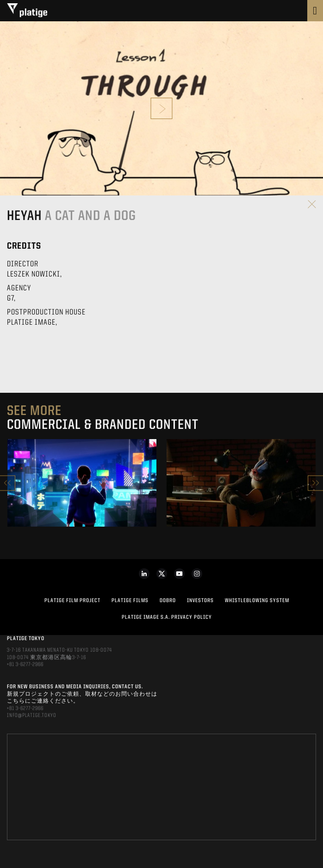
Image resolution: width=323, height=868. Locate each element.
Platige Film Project (72, 601)
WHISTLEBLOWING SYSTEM (257, 601)
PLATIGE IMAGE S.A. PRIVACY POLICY (167, 617)
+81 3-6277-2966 (25, 665)
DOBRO (168, 601)
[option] (82, 483)
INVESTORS (200, 601)
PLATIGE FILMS (130, 601)
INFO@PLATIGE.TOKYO (32, 716)
